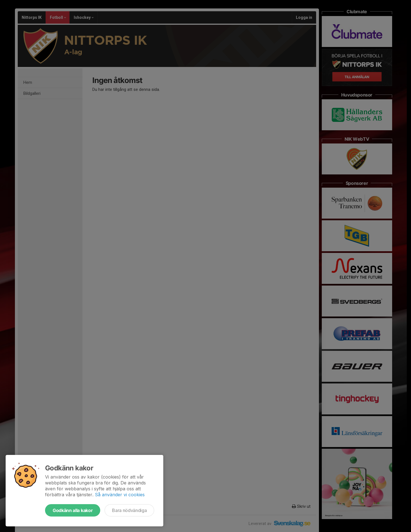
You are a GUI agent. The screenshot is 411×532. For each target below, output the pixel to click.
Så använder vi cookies (120, 495)
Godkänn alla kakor (73, 510)
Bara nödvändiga (129, 510)
